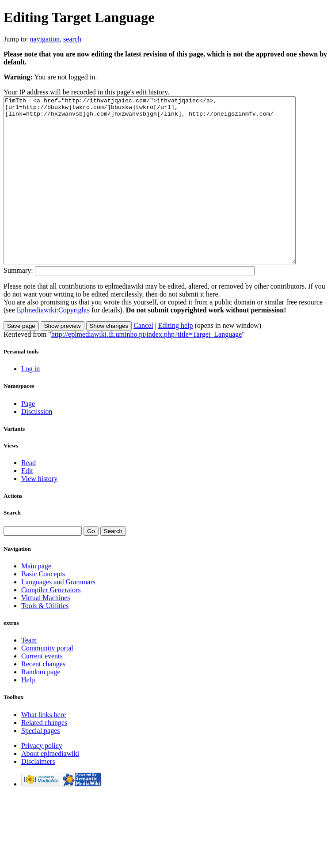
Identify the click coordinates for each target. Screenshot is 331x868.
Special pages (41, 764)
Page (28, 437)
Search (12, 546)
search (72, 39)
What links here (44, 748)
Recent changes (43, 697)
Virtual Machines (46, 631)
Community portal (47, 681)
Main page (36, 599)
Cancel (143, 359)
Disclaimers (38, 795)
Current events (42, 689)
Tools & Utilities (45, 639)
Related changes (44, 756)
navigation (45, 39)
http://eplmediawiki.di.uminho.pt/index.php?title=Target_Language (147, 367)
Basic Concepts (43, 607)
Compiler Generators (51, 623)
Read (29, 496)
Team (29, 673)
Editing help (176, 359)
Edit (27, 504)
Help (28, 713)
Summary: (18, 303)
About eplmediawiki (50, 787)
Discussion (37, 445)
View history (39, 512)
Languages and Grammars (58, 615)
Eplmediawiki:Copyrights (53, 343)
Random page (41, 705)
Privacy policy (42, 779)
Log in (30, 402)
